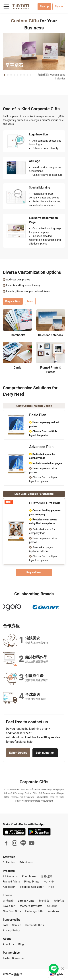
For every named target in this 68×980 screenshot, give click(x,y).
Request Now (13, 305)
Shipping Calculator (32, 887)
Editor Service (18, 756)
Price (51, 887)
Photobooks (29, 876)
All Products (10, 876)
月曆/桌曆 (47, 876)
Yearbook (54, 911)
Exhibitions (26, 862)
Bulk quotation (45, 756)
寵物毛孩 (59, 901)
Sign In (59, 7)
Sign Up (44, 7)
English (59, 974)
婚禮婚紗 (8, 901)
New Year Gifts (12, 911)
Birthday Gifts (26, 901)
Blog (21, 944)
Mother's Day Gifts (31, 906)
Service (17, 925)
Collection (9, 862)
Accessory (9, 887)
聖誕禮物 (52, 906)
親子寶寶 (44, 901)
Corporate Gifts (35, 925)
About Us (8, 944)
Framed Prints (11, 882)
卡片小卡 (49, 882)
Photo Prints (32, 882)
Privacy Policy (11, 930)
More (30, 305)
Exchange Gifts (34, 911)
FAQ (5, 925)
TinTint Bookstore (14, 958)
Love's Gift (9, 906)
